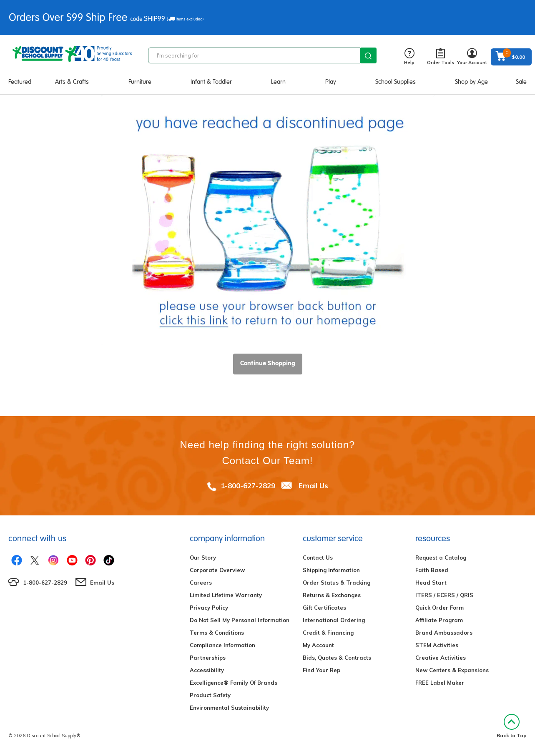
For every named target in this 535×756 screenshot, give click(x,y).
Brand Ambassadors (444, 633)
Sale (521, 82)
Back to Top (512, 726)
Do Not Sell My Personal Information (240, 620)
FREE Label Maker (440, 683)
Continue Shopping (268, 363)
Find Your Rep (322, 670)
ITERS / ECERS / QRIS (444, 595)
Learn (278, 82)
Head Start (431, 583)
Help (409, 57)
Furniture (140, 82)
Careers (201, 583)
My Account (318, 645)
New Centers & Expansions (452, 670)
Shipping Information (331, 570)
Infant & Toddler (211, 82)
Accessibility (207, 670)
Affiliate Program (439, 620)
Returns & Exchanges (332, 595)
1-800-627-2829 (248, 486)
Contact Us (318, 558)
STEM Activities (437, 645)
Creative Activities (441, 658)
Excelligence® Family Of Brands (234, 683)
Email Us (313, 486)
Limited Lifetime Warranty (226, 595)
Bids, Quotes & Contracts (337, 658)
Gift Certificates (324, 608)
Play (331, 82)
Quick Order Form (440, 608)
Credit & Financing (328, 633)
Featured (20, 82)
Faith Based (432, 570)
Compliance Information (222, 645)
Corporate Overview (217, 570)
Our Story (203, 558)
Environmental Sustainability (229, 708)
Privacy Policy (209, 608)
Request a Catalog (441, 558)
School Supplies (396, 82)
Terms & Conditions (217, 633)
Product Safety (210, 695)
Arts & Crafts (72, 82)
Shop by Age (471, 82)
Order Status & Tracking (337, 583)
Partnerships (208, 658)
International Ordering (334, 620)
